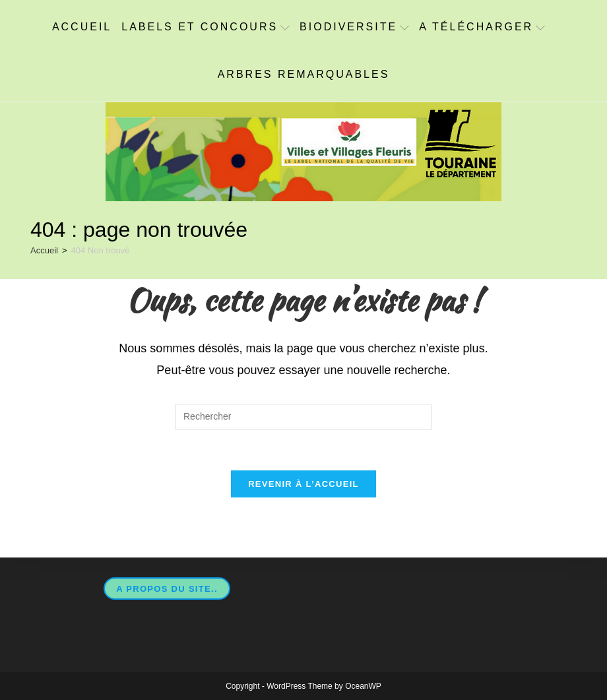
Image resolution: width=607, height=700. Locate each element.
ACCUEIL (82, 27)
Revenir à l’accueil (303, 484)
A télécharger (482, 27)
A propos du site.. (167, 589)
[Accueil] (44, 250)
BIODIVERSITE (354, 27)
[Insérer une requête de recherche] (303, 417)
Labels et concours (206, 27)
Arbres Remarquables (304, 74)
